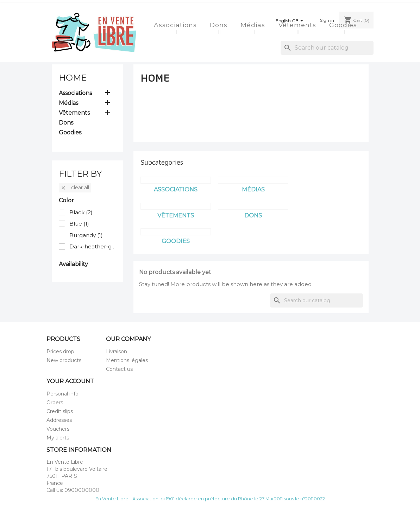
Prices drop (60, 351)
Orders (55, 403)
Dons (220, 25)
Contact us (119, 369)
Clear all (75, 188)
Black (81, 212)
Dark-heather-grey (93, 246)
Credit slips (60, 411)
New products (64, 360)
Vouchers (58, 429)
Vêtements (298, 25)
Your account (70, 381)
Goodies (344, 25)
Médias (254, 25)
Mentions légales (127, 360)
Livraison (117, 351)
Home (73, 78)
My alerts (58, 438)
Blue (79, 224)
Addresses (59, 420)
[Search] (327, 48)
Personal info (62, 394)
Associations (176, 25)
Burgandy (86, 235)
